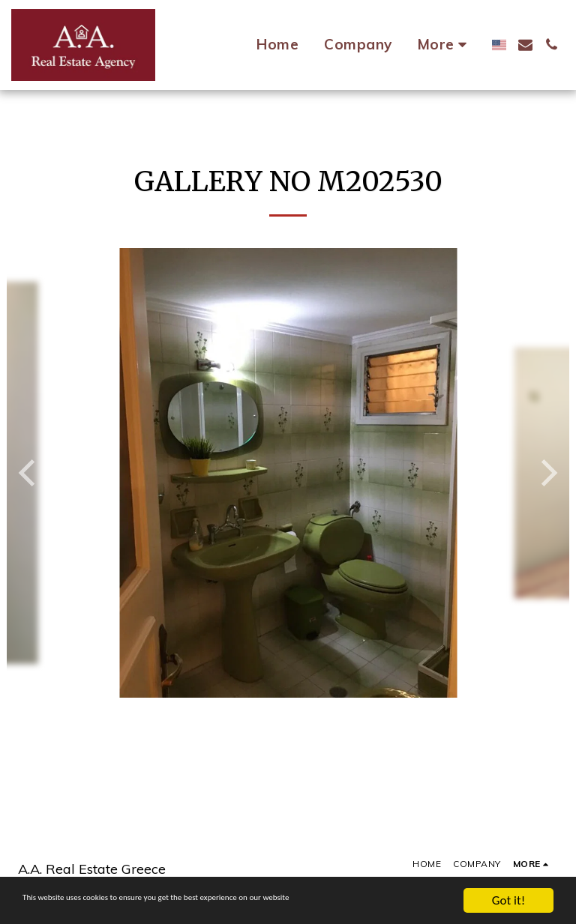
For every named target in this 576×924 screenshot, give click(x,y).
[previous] (29, 473)
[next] (547, 473)
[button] (525, 45)
